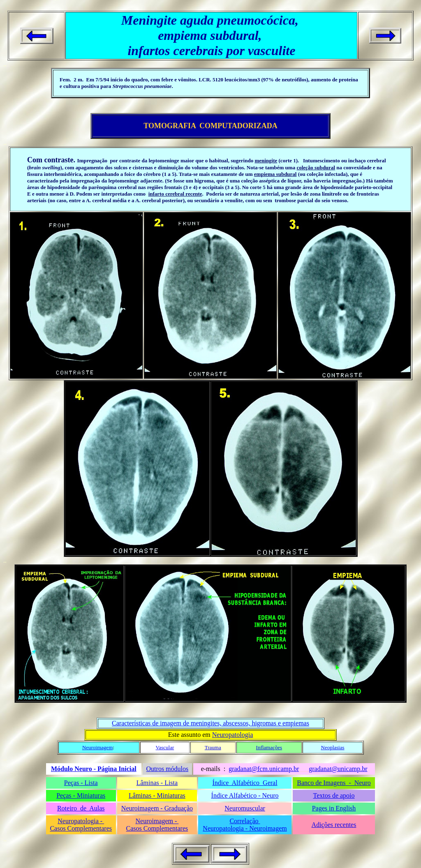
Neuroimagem (97, 747)
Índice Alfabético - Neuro (245, 795)
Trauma (213, 747)
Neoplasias (333, 747)
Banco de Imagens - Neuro (334, 783)
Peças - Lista (81, 783)
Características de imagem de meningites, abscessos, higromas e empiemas (210, 723)
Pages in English (334, 808)
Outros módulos (168, 769)
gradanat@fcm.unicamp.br (264, 769)
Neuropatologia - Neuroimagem (245, 828)
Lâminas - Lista (157, 783)
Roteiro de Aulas (81, 808)
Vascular (165, 747)
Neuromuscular (245, 808)
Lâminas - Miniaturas (157, 795)
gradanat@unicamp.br (338, 769)
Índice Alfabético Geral (245, 783)
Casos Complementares (81, 828)
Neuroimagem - (157, 821)
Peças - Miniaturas (81, 795)
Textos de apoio (334, 795)
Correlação (245, 821)
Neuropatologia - (81, 821)
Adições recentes (334, 825)
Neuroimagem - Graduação (157, 808)
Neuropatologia (233, 735)
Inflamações (269, 747)
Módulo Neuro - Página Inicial (94, 769)
